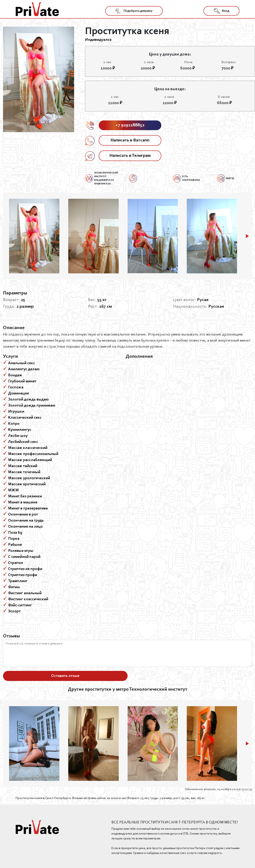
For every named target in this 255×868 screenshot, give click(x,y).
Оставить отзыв (65, 676)
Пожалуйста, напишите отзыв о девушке (127, 653)
